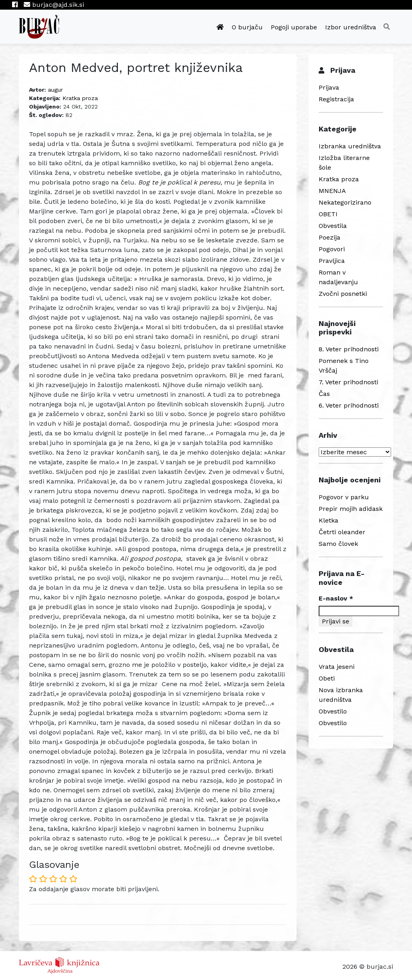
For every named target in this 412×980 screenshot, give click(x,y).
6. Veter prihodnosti (349, 405)
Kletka (329, 520)
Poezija (330, 237)
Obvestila (333, 226)
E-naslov (336, 598)
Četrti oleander (342, 532)
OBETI (328, 214)
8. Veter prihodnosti (349, 349)
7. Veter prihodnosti (348, 382)
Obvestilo (333, 711)
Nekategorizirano (345, 202)
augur (55, 90)
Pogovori (332, 249)
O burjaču (247, 27)
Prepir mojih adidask (351, 509)
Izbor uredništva (351, 27)
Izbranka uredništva (350, 146)
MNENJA (332, 191)
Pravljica (332, 261)
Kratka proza (80, 98)
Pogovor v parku (344, 497)
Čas (324, 394)
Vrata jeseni (337, 667)
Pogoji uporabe (294, 27)
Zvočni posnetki (343, 294)
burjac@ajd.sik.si (54, 5)
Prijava (329, 87)
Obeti (327, 678)
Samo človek (338, 544)
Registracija (336, 99)
